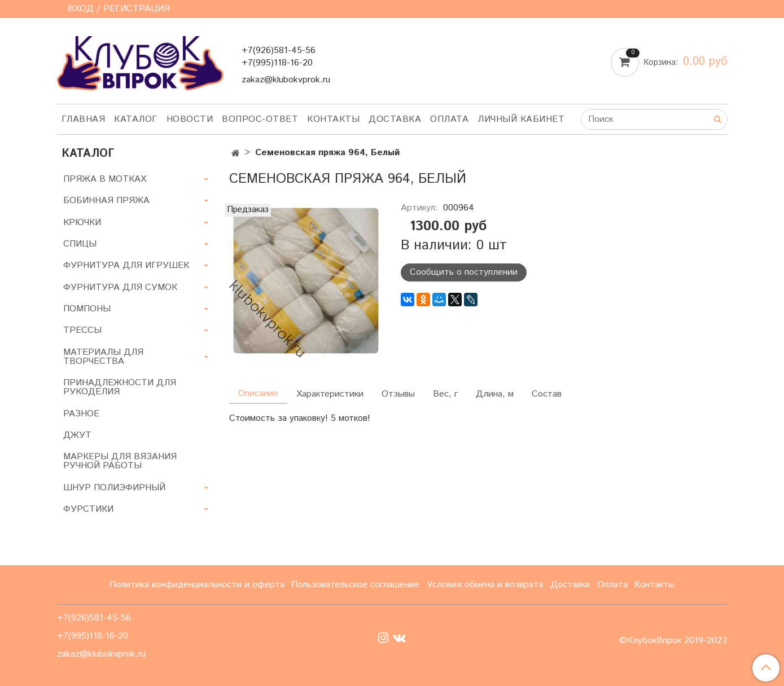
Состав (547, 394)
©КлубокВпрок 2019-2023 (673, 641)
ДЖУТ (77, 435)
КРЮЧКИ (82, 223)
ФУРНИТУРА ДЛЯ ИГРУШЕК (126, 265)
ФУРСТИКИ (88, 509)
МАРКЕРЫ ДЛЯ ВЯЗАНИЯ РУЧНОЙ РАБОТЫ (120, 461)
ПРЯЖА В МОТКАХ (105, 179)
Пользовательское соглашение (355, 585)
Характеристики (330, 394)
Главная (84, 119)
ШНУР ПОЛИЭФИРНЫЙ (114, 488)
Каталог (136, 119)
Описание (258, 393)
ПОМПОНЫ (87, 309)
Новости (190, 119)
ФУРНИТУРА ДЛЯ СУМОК (120, 287)
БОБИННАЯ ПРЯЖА (106, 201)
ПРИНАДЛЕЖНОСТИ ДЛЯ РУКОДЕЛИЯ (120, 387)
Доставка (395, 119)
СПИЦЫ (80, 244)
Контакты (333, 119)
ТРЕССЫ (82, 330)
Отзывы (398, 394)
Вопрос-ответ (260, 119)
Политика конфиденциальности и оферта (197, 585)
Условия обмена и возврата (485, 585)
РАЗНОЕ (81, 414)
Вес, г (445, 394)
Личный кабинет (521, 119)
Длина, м (495, 394)
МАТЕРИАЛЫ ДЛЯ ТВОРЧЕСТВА (103, 357)
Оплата (449, 119)
